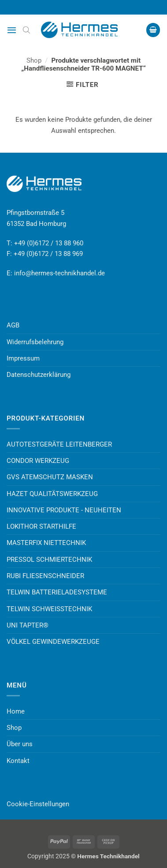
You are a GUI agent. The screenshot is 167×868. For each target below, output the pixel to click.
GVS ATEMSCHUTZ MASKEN (50, 477)
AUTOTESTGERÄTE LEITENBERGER (59, 444)
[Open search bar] (26, 30)
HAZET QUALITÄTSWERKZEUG (52, 494)
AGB (13, 325)
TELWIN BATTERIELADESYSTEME (57, 592)
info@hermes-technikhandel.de (59, 273)
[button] (12, 30)
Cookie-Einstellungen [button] (38, 804)
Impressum (23, 358)
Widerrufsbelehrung (35, 342)
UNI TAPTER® (28, 625)
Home (16, 711)
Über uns (20, 744)
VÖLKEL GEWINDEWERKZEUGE (53, 642)
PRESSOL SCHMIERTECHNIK (49, 560)
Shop (34, 60)
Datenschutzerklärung (39, 375)
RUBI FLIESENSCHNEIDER (45, 576)
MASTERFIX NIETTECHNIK (46, 543)
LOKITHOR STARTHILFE (41, 526)
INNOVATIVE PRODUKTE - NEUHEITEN (64, 510)
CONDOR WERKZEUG (38, 461)
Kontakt (18, 761)
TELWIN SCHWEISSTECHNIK (49, 609)
